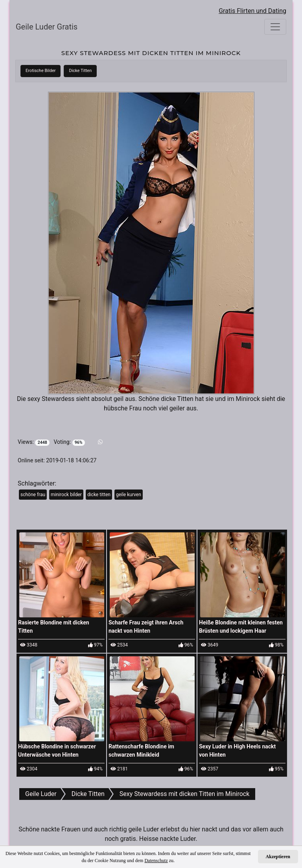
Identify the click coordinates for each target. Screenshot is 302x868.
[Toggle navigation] (275, 27)
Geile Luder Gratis (47, 27)
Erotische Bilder (41, 71)
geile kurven (129, 495)
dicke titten (99, 495)
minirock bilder (66, 495)
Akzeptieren (278, 857)
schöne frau (33, 495)
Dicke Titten (80, 71)
